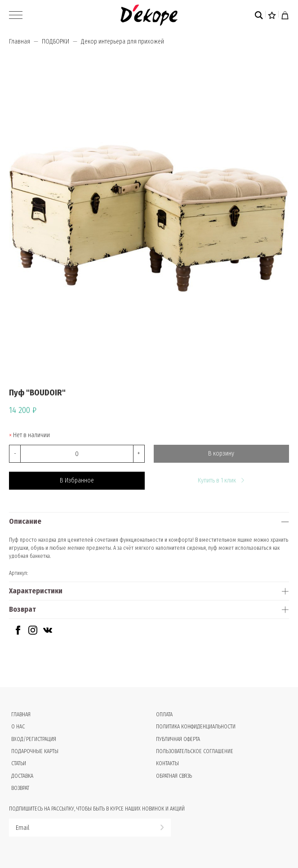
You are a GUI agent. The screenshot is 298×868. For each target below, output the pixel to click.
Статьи (19, 763)
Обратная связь (174, 776)
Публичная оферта (178, 739)
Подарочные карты (35, 751)
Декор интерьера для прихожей (122, 42)
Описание (25, 521)
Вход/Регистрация (34, 739)
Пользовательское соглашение (195, 751)
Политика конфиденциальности (196, 727)
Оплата (164, 715)
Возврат (22, 609)
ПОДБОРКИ (56, 42)
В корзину (221, 454)
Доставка (22, 776)
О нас (18, 727)
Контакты (167, 763)
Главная (20, 42)
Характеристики (36, 591)
